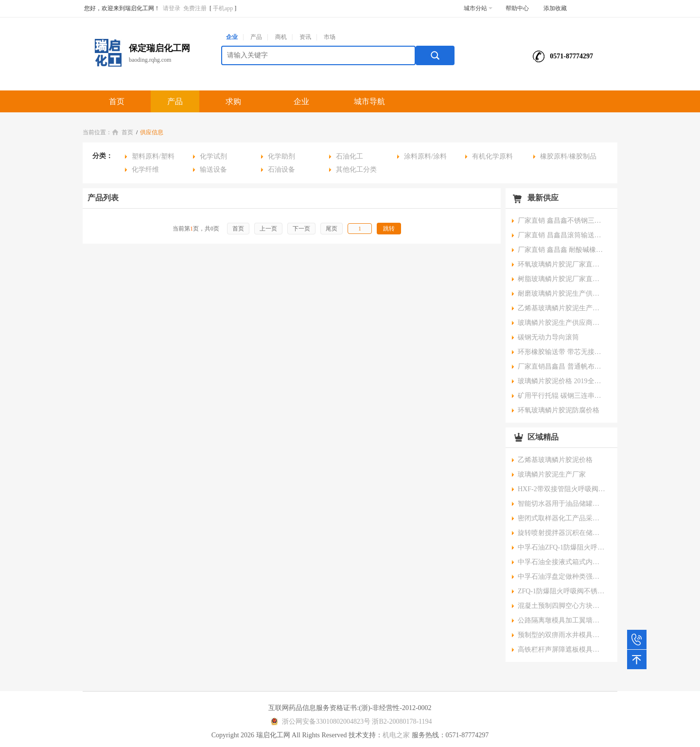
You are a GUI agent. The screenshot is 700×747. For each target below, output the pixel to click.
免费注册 (195, 8)
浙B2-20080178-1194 (402, 721)
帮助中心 (517, 8)
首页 (117, 101)
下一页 (301, 229)
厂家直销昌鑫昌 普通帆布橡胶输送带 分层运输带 (561, 366)
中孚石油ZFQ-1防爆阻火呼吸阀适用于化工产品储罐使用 (561, 547)
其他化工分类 (356, 169)
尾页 (332, 229)
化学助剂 (281, 156)
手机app (223, 8)
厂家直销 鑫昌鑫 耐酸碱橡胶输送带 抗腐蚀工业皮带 (561, 250)
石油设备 (281, 169)
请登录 (172, 8)
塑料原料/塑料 (153, 156)
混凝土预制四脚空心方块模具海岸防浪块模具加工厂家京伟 (561, 606)
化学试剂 (213, 156)
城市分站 (478, 8)
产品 (256, 37)
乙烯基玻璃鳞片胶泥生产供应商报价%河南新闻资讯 (561, 308)
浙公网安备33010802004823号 (319, 721)
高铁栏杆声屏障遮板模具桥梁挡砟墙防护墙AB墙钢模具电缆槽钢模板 (561, 649)
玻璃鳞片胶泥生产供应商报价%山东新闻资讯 (561, 323)
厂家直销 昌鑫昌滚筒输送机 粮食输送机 (561, 235)
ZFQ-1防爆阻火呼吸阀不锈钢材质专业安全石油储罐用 (561, 591)
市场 (330, 37)
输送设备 (213, 169)
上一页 (268, 229)
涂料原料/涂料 (425, 156)
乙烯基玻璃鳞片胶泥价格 (555, 460)
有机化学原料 (492, 156)
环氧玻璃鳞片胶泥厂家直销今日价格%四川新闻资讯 (561, 264)
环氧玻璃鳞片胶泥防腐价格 (559, 410)
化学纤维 (145, 169)
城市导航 (369, 101)
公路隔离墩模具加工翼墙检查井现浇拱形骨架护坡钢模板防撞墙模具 (561, 620)
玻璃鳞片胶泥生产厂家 (552, 474)
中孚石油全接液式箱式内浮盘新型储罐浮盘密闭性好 (561, 562)
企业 (232, 37)
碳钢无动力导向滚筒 (548, 337)
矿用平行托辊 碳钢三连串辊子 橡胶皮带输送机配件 (561, 396)
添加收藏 (555, 8)
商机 (281, 37)
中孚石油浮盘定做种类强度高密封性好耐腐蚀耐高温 (561, 577)
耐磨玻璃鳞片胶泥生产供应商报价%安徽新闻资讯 (561, 293)
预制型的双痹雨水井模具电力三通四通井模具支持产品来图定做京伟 (561, 635)
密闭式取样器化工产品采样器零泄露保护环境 (561, 518)
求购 (233, 101)
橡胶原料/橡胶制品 (568, 156)
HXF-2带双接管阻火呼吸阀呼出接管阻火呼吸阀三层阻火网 (561, 489)
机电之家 (396, 735)
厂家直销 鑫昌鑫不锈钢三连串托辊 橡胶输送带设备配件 (561, 221)
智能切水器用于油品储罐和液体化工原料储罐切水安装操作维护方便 (561, 504)
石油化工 (350, 156)
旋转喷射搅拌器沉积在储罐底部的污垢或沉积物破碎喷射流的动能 (561, 533)
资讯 (305, 37)
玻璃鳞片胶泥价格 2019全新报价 (561, 381)
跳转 (389, 229)
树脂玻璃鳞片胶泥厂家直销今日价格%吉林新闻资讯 (561, 279)
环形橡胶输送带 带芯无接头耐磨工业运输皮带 (561, 352)
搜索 (435, 55)
